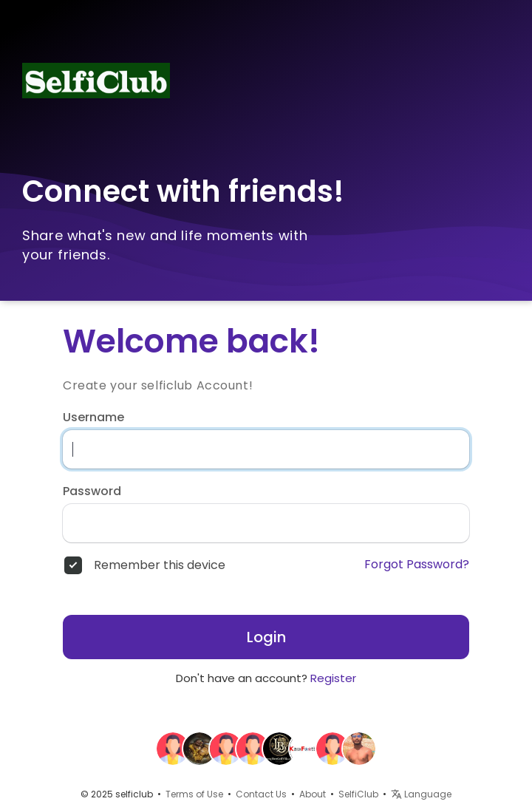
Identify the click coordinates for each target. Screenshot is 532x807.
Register (333, 678)
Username (93, 418)
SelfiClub (358, 794)
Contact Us (261, 794)
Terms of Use (194, 794)
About (313, 794)
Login (266, 637)
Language (421, 794)
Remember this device (160, 565)
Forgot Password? (417, 565)
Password (92, 491)
